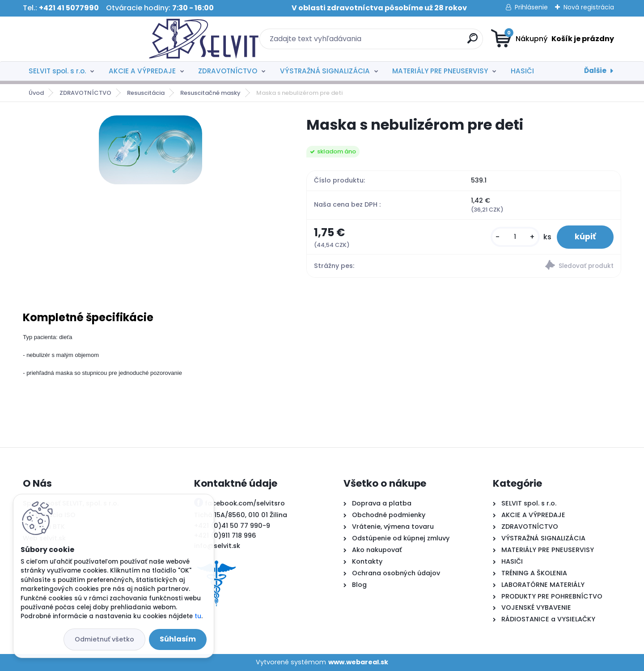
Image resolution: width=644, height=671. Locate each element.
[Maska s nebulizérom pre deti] (150, 150)
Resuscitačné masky (210, 93)
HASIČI (522, 71)
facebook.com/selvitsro (245, 503)
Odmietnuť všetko (104, 639)
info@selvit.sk (217, 546)
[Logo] (78, 39)
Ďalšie (595, 70)
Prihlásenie (531, 7)
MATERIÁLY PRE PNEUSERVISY (440, 71)
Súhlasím (178, 639)
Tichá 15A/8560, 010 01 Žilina (241, 515)
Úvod (36, 93)
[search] (409, 42)
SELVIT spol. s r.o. (57, 71)
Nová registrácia (589, 7)
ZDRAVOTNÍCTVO (228, 71)
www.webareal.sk (358, 662)
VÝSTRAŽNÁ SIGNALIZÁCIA (325, 71)
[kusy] (515, 237)
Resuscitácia (146, 93)
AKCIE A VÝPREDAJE (142, 71)
